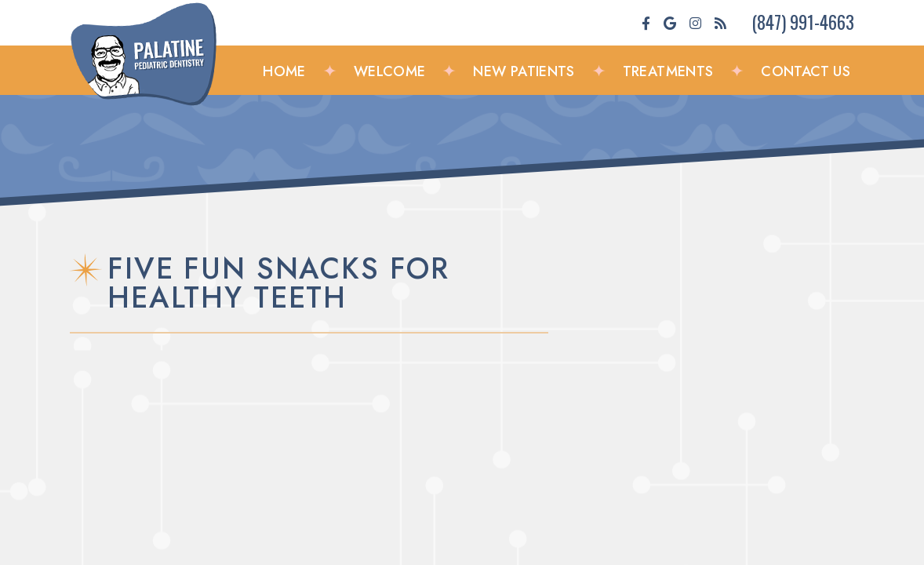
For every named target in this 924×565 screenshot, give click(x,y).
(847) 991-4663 (803, 22)
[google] (670, 23)
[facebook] (646, 23)
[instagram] (695, 23)
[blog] (720, 23)
